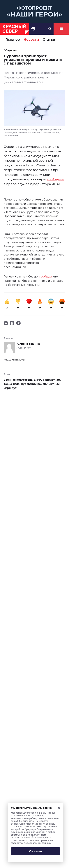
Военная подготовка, (19, 380)
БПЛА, (39, 380)
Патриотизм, (52, 380)
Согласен (36, 851)
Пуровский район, (34, 384)
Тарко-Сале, (12, 384)
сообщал (45, 276)
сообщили (56, 179)
